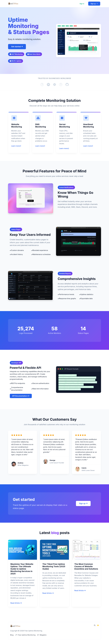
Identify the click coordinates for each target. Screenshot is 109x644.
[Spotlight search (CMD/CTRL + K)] (95, 625)
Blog (12, 635)
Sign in (82, 4)
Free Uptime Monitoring (25, 635)
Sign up (94, 4)
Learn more (16, 153)
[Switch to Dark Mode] (98, 625)
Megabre (42, 635)
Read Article (16, 610)
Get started (17, 47)
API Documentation (21, 403)
